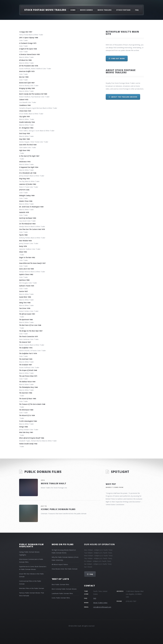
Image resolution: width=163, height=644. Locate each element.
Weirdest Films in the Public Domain (32, 588)
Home (73, 10)
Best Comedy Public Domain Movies (64, 589)
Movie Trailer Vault (53, 483)
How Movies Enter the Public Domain (65, 569)
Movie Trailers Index (100, 603)
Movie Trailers (105, 10)
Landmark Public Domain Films (62, 593)
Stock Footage (123, 10)
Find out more (118, 58)
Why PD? (111, 484)
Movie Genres (86, 10)
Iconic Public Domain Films (58, 509)
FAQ (137, 10)
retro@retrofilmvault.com (102, 607)
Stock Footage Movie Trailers (45, 10)
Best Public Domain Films (60, 584)
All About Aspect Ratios (60, 564)
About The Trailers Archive (124, 97)
